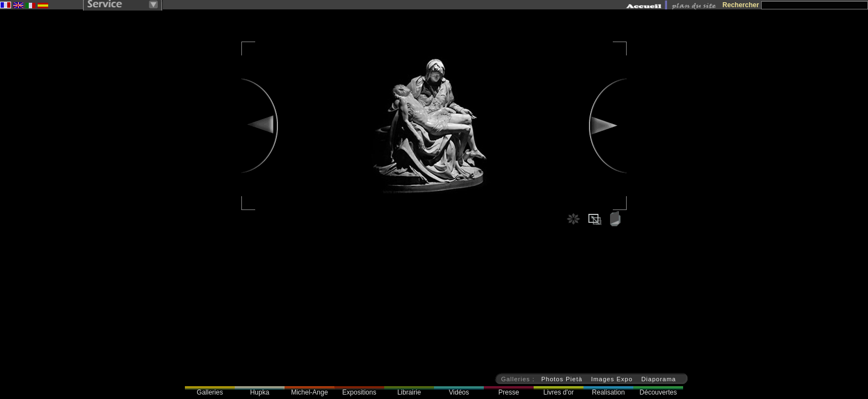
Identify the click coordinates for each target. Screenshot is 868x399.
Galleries (210, 392)
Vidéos (459, 392)
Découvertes (658, 392)
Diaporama (658, 379)
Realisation (608, 392)
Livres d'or (559, 392)
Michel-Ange (310, 392)
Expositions (359, 392)
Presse (508, 392)
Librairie (409, 392)
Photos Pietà (562, 379)
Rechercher (741, 5)
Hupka (260, 392)
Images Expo (612, 379)
